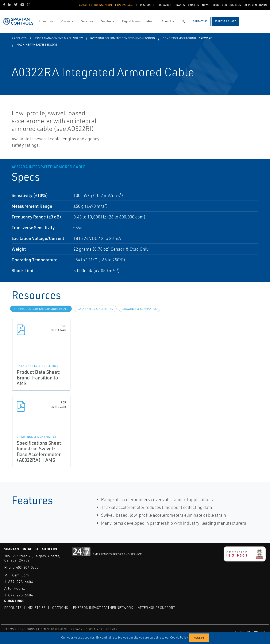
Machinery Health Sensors (37, 45)
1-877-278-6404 (19, 582)
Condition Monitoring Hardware (187, 38)
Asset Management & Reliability (59, 38)
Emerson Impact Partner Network (103, 608)
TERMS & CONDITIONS (20, 629)
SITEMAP (111, 629)
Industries (36, 608)
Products (19, 38)
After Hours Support (156, 608)
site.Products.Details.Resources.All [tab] (41, 309)
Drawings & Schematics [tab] (140, 309)
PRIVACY (77, 629)
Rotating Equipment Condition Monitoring (123, 38)
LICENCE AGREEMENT (53, 629)
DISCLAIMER (94, 629)
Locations (59, 608)
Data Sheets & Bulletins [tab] (95, 309)
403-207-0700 (27, 567)
